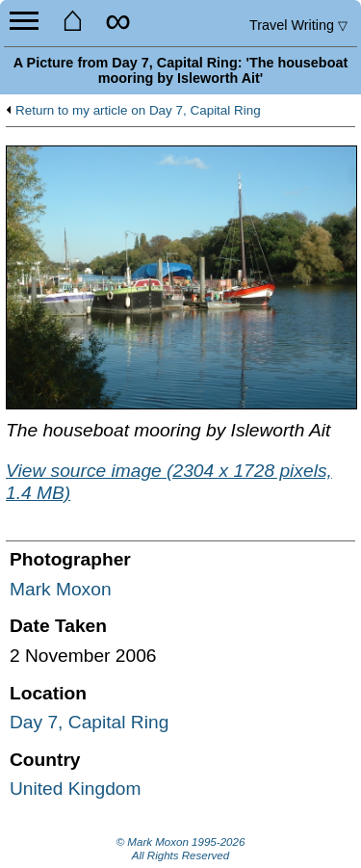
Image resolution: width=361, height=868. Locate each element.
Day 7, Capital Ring (89, 722)
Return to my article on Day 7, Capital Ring (138, 111)
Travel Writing (298, 25)
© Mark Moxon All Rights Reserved (181, 849)
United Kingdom (76, 789)
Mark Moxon (61, 589)
